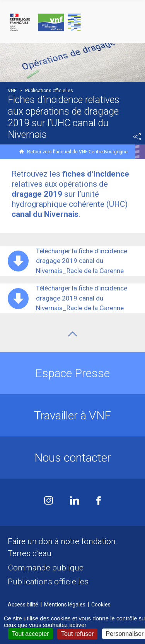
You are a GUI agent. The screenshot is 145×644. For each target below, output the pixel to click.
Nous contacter (73, 458)
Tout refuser (77, 634)
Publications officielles (48, 582)
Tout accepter (31, 634)
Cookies (101, 605)
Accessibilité (23, 605)
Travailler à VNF (72, 415)
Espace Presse (72, 373)
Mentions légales (65, 605)
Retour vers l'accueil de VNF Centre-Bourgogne (77, 152)
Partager (137, 137)
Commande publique (46, 568)
